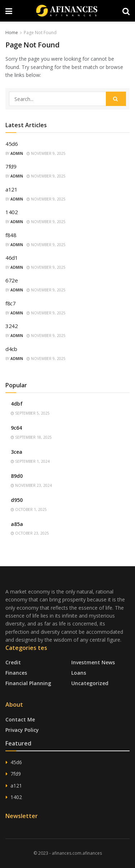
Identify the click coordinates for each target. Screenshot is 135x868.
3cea (17, 452)
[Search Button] (116, 99)
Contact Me (20, 719)
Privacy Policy (22, 730)
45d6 (12, 144)
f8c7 (11, 303)
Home (12, 33)
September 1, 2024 (30, 461)
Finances (16, 673)
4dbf (17, 404)
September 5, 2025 (30, 413)
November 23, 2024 (31, 485)
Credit (13, 662)
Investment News (93, 662)
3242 (12, 326)
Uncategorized (90, 683)
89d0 (17, 476)
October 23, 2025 (30, 533)
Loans (79, 673)
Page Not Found (40, 33)
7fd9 (11, 166)
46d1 (12, 258)
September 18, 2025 (31, 437)
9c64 (16, 428)
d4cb (11, 349)
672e (12, 280)
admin (17, 153)
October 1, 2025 (29, 509)
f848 (11, 235)
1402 (12, 212)
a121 (12, 189)
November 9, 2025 (46, 153)
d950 (17, 500)
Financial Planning (28, 683)
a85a (17, 524)
